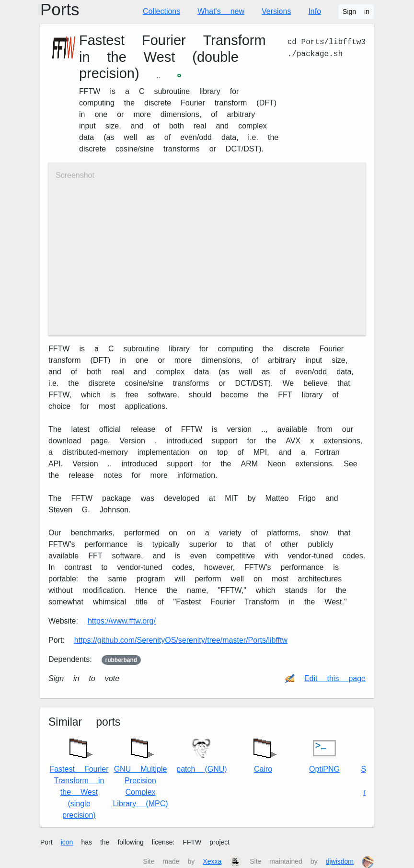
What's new (221, 11)
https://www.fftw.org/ (122, 621)
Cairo (263, 753)
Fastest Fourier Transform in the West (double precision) (172, 57)
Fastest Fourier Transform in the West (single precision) (79, 776)
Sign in (356, 12)
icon (67, 842)
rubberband (121, 660)
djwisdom (340, 861)
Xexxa (212, 861)
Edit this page (335, 678)
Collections (161, 11)
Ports (60, 10)
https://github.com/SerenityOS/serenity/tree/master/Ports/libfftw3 (181, 640)
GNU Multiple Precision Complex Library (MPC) (140, 770)
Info (315, 11)
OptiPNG (324, 755)
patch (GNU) (201, 755)
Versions (276, 11)
